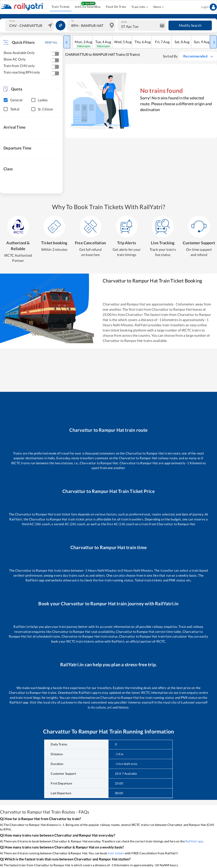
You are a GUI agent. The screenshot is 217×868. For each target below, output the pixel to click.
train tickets (116, 853)
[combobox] (30, 25)
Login (209, 7)
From (12, 21)
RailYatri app (194, 841)
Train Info (140, 7)
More (159, 7)
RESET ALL (51, 42)
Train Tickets (61, 7)
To (72, 21)
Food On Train (116, 7)
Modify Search (190, 25)
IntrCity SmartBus (88, 7)
